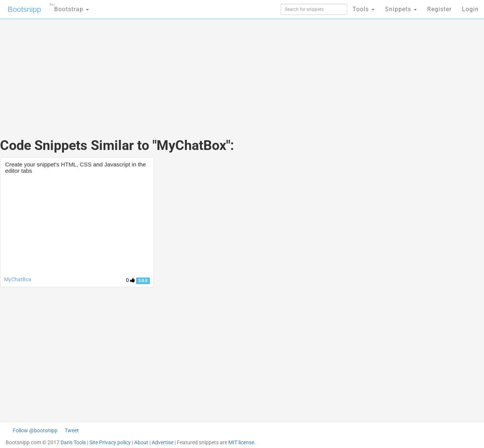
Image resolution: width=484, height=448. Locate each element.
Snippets (401, 9)
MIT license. (242, 442)
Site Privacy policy (110, 442)
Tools (363, 9)
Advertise (163, 442)
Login (470, 9)
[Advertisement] (186, 71)
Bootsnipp (24, 9)
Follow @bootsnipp (35, 430)
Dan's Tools (73, 442)
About (141, 442)
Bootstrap (69, 7)
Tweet (72, 430)
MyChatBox (18, 279)
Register (439, 9)
